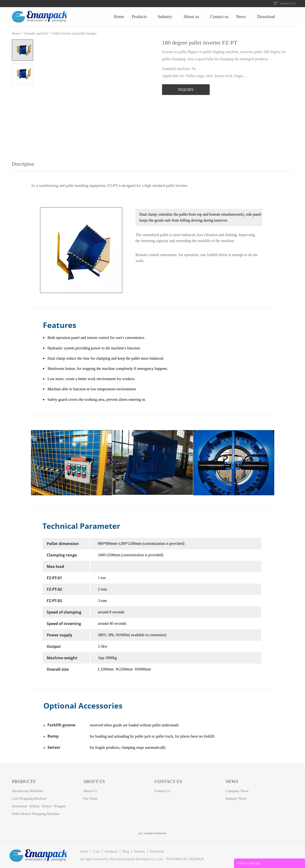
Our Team (90, 799)
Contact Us (266, 17)
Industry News (236, 799)
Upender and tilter (36, 33)
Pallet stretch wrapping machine (36, 814)
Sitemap (139, 851)
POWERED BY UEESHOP (185, 859)
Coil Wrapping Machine (29, 799)
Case (96, 851)
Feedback (111, 851)
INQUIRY (186, 90)
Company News (237, 791)
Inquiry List (288, 3)
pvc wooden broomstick (152, 833)
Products (186, 17)
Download (157, 851)
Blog (126, 851)
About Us (238, 17)
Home (165, 17)
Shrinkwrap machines (28, 791)
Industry (212, 17)
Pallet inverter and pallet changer (74, 33)
